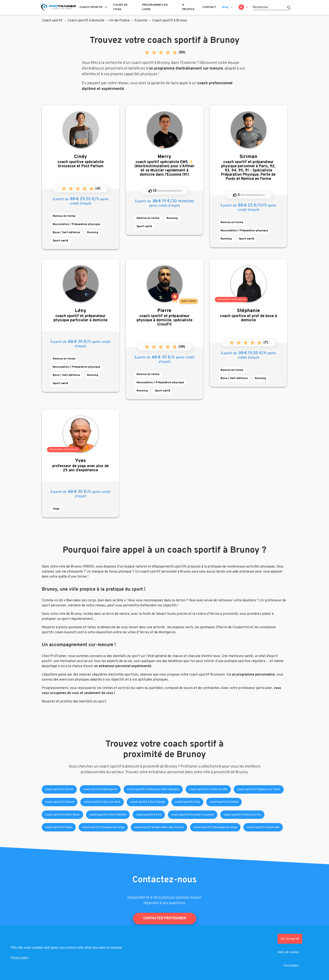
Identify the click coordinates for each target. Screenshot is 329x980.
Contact (209, 7)
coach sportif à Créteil (224, 802)
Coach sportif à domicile (86, 21)
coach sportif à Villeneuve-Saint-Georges (153, 789)
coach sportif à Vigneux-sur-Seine (259, 789)
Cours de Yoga (120, 7)
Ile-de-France (119, 21)
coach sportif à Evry (149, 815)
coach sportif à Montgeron (100, 789)
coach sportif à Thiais (59, 827)
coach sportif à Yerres (59, 789)
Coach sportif (91, 7)
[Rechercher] (272, 7)
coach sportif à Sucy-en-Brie (102, 802)
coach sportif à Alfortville (263, 827)
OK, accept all (290, 939)
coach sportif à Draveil (60, 802)
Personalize (291, 966)
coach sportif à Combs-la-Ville (208, 789)
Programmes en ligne (155, 7)
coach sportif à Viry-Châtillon (108, 815)
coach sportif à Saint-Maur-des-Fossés (159, 827)
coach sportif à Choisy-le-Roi (242, 815)
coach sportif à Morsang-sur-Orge (215, 827)
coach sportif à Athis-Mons (62, 815)
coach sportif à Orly (187, 802)
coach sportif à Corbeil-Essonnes (193, 815)
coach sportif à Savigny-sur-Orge (103, 827)
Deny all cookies (288, 952)
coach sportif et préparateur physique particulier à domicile (81, 315)
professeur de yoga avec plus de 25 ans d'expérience (81, 465)
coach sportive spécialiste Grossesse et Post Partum (81, 161)
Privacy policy (20, 958)
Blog (225, 7)
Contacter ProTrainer (165, 918)
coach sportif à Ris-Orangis (148, 802)
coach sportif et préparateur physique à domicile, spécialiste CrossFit (164, 317)
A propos (188, 7)
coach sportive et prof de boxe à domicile (248, 315)
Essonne (141, 21)
